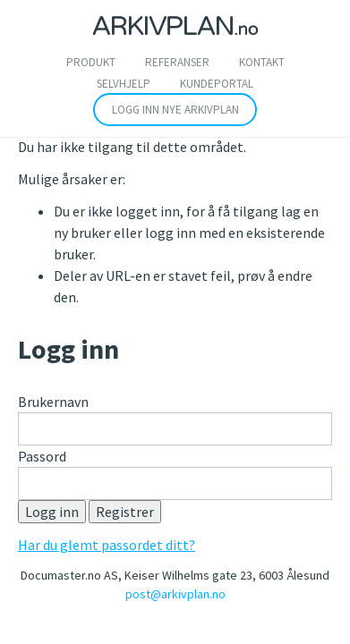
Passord (42, 456)
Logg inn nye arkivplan (175, 110)
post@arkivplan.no (175, 594)
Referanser (177, 62)
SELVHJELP (124, 84)
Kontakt (262, 62)
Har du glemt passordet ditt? (107, 545)
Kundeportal (217, 84)
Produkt (91, 62)
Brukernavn (53, 402)
